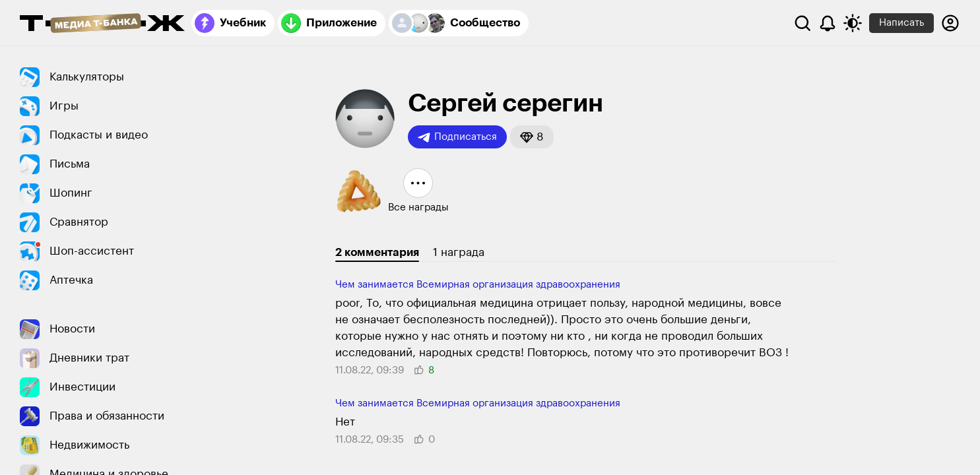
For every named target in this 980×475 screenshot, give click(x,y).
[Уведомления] (828, 23)
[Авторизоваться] (950, 23)
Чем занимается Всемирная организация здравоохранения (478, 285)
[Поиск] (802, 23)
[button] (532, 137)
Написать (901, 23)
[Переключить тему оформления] (853, 23)
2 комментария (377, 252)
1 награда (459, 252)
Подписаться (457, 137)
